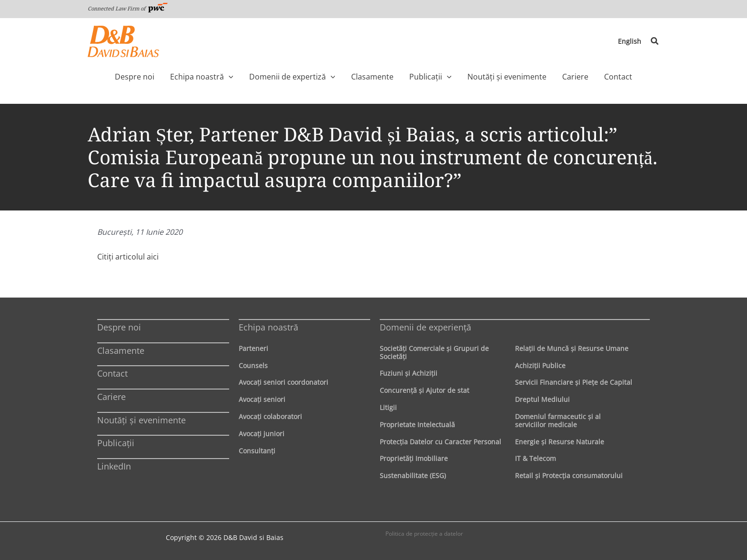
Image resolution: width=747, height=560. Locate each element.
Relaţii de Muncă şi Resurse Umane (572, 348)
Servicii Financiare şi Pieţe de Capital (574, 382)
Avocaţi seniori (262, 399)
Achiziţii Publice (540, 365)
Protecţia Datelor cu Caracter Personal (440, 442)
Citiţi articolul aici (128, 257)
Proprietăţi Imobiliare (414, 458)
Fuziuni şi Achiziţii (409, 373)
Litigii (388, 407)
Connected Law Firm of (128, 8)
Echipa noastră (268, 327)
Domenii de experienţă (425, 327)
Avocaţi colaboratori (270, 416)
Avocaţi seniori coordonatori (283, 382)
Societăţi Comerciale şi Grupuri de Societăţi (434, 352)
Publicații (116, 443)
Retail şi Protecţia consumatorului (569, 475)
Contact (112, 373)
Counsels (253, 365)
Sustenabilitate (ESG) (413, 475)
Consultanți (257, 451)
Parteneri (253, 348)
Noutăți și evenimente (141, 420)
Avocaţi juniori (262, 434)
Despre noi (119, 327)
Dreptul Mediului (542, 399)
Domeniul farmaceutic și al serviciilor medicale (558, 420)
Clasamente (121, 350)
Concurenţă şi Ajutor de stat (424, 390)
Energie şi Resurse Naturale (560, 442)
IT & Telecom (535, 458)
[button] (655, 41)
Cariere (111, 397)
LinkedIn (114, 466)
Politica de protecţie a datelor (424, 534)
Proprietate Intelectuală (417, 425)
